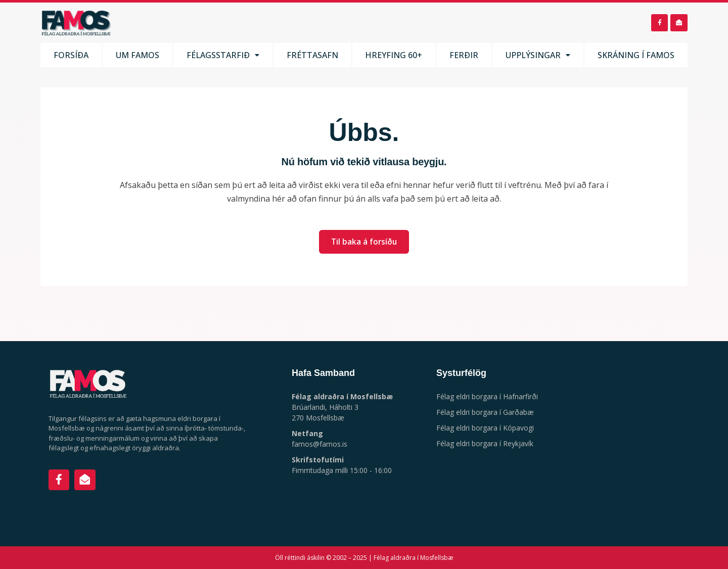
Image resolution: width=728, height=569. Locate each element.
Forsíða (71, 57)
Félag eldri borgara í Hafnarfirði (487, 396)
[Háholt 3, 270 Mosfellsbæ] (630, 444)
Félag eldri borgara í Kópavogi (485, 428)
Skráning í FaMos (636, 57)
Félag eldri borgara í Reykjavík (485, 443)
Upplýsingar (537, 57)
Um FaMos (138, 57)
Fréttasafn (313, 57)
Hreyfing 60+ (394, 57)
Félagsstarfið (224, 57)
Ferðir (463, 57)
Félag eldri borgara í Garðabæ (485, 412)
